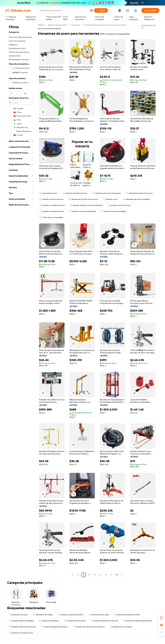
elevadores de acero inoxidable (136, 199)
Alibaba (41, 25)
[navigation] (21, 300)
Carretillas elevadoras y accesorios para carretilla (105, 25)
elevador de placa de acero (52, 199)
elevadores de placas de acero (139, 193)
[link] (161, 618)
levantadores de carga (99, 615)
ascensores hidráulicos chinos (127, 615)
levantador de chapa (18, 615)
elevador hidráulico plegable (21, 621)
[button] (91, 10)
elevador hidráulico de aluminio (22, 627)
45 (117, 575)
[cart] (128, 11)
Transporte (75, 25)
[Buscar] (101, 10)
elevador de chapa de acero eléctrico (89, 627)
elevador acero (110, 199)
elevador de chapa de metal (52, 211)
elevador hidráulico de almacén (104, 621)
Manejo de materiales (57, 25)
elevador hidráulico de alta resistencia (86, 205)
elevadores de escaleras (75, 621)
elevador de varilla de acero (21, 633)
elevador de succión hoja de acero (83, 199)
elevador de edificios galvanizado (137, 621)
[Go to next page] (122, 575)
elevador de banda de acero (75, 193)
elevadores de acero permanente (107, 193)
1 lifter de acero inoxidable (51, 217)
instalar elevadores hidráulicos (54, 627)
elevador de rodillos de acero (52, 205)
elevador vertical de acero (119, 205)
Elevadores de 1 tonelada (121, 627)
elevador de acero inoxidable (114, 211)
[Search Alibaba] (63, 10)
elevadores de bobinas (49, 621)
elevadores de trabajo (43, 615)
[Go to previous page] (73, 575)
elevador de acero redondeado (83, 211)
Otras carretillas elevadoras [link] (50, 29)
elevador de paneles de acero (71, 615)
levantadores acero (49, 193)
